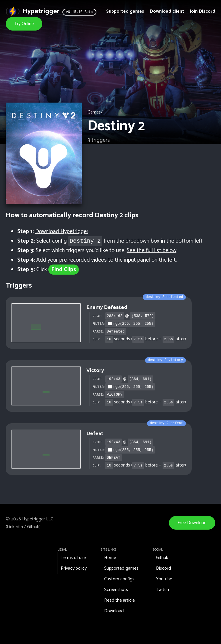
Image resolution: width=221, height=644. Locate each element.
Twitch (162, 590)
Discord (163, 568)
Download (114, 611)
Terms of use (73, 558)
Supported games (125, 11)
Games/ (95, 112)
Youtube (164, 579)
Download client (167, 11)
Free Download (192, 523)
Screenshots (116, 590)
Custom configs (119, 579)
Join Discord (203, 11)
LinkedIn (15, 527)
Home (110, 558)
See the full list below (152, 251)
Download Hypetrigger (62, 232)
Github (33, 527)
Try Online (24, 24)
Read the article (119, 600)
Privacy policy (74, 568)
